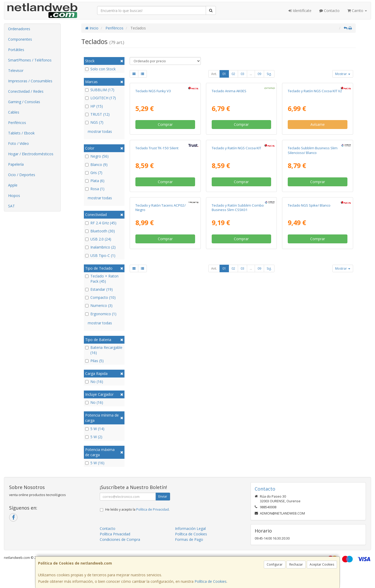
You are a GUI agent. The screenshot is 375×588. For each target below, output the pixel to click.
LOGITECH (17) (101, 98)
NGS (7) (94, 122)
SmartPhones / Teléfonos (30, 60)
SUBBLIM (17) (100, 90)
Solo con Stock (100, 69)
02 (233, 74)
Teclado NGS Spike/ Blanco (309, 370)
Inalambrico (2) (100, 247)
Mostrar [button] (343, 74)
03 (242, 74)
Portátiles (16, 50)
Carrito (357, 11)
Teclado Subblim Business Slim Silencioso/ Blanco (313, 260)
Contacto (329, 11)
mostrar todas (100, 131)
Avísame (318, 180)
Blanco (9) (96, 165)
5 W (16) (95, 463)
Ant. (214, 74)
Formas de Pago (189, 539)
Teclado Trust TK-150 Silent (157, 258)
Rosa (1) (95, 189)
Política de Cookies (211, 581)
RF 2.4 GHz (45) (101, 223)
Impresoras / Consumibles (30, 81)
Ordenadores (19, 29)
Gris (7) (94, 173)
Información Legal (190, 528)
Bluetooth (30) (100, 231)
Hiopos (14, 196)
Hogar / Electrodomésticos (31, 154)
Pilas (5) (94, 361)
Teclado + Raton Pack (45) (102, 279)
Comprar (165, 180)
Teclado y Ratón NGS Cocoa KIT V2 (315, 146)
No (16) (94, 382)
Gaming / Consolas (24, 102)
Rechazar (296, 564)
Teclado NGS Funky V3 (153, 146)
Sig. (269, 74)
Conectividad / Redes (26, 91)
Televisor (16, 70)
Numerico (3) (99, 305)
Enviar (163, 496)
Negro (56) (97, 156)
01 (224, 74)
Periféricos (17, 123)
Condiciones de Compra (120, 539)
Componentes (20, 39)
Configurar (275, 564)
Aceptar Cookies (322, 564)
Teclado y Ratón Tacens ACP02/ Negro (161, 372)
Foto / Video (18, 143)
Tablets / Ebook (21, 133)
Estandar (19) (99, 289)
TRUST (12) (97, 114)
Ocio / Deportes (22, 175)
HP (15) (94, 106)
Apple (13, 185)
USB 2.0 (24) (98, 239)
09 (259, 74)
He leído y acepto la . (137, 509)
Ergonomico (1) (101, 314)
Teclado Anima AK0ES (229, 146)
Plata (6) (95, 181)
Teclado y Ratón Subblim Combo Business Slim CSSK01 (238, 372)
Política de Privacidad (152, 509)
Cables (14, 112)
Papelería (16, 164)
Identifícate (300, 11)
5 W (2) (94, 437)
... (251, 74)
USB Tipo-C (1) (100, 255)
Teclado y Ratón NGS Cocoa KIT (236, 258)
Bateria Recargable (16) (104, 350)
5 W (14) (95, 429)
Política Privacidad (115, 534)
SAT (11, 206)
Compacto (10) (100, 297)
